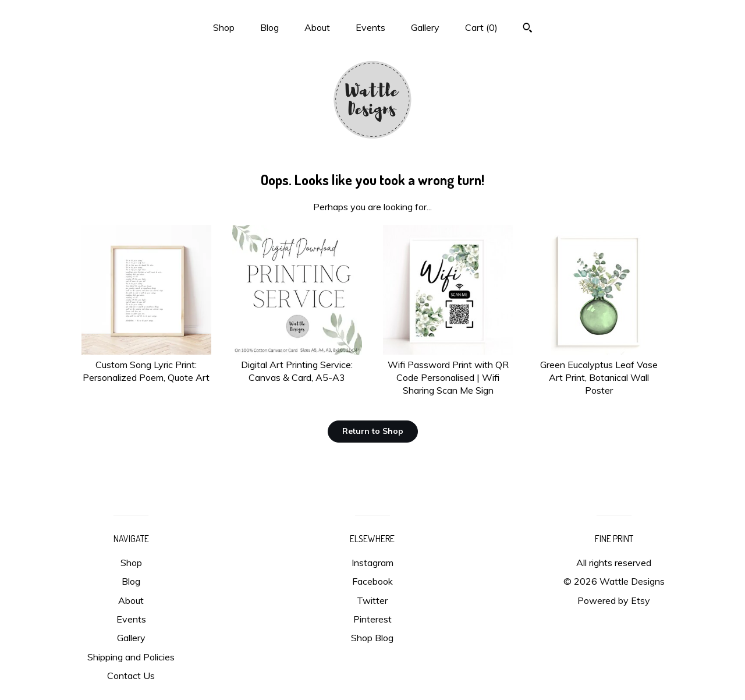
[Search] (528, 29)
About (317, 27)
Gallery (425, 27)
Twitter (372, 600)
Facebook (372, 581)
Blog (269, 27)
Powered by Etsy (614, 600)
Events (370, 27)
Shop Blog (372, 638)
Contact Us (131, 676)
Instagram (372, 563)
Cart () (481, 27)
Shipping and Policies (131, 657)
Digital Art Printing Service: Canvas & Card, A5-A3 (297, 364)
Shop (224, 27)
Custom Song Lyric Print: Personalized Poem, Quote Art (146, 364)
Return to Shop (373, 431)
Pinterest (372, 619)
